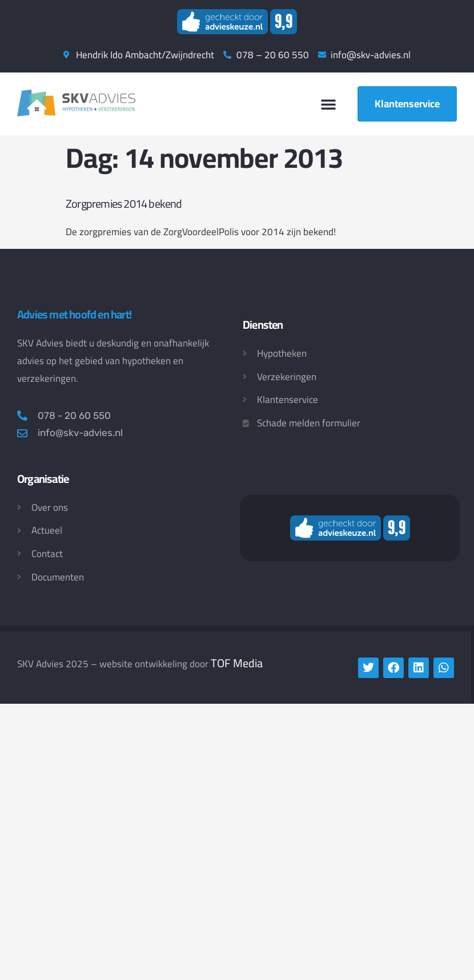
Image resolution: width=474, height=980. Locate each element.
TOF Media (237, 663)
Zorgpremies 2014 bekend (124, 203)
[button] (328, 104)
